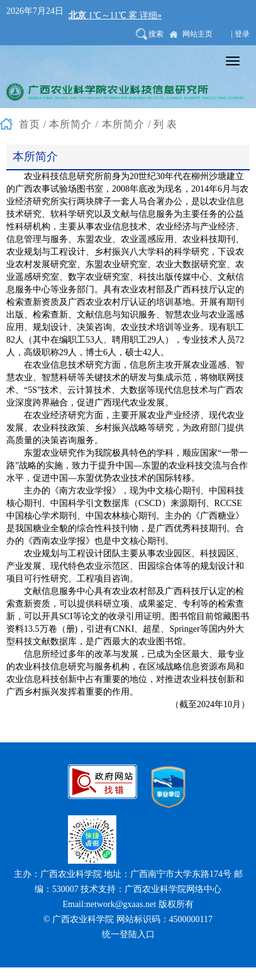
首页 (30, 124)
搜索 (156, 34)
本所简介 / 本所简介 (97, 124)
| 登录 (241, 34)
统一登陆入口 (128, 934)
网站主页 (198, 34)
